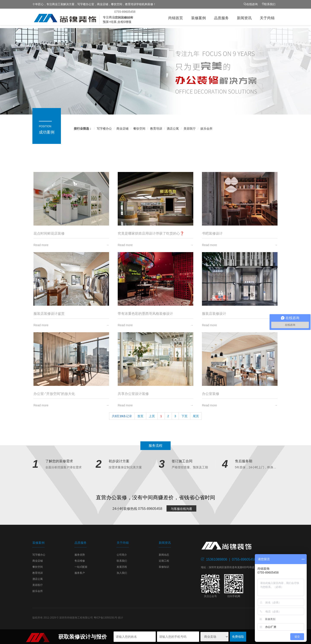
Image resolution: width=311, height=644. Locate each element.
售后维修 (80, 561)
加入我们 (122, 573)
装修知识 (164, 567)
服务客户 (80, 573)
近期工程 (164, 561)
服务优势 (80, 555)
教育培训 (156, 129)
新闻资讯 (244, 18)
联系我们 (270, 4)
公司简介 (122, 555)
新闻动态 (164, 555)
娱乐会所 (206, 129)
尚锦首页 (176, 18)
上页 (152, 416)
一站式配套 (81, 567)
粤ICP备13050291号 (106, 618)
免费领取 (238, 637)
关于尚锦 (267, 18)
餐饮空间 (139, 129)
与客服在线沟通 (181, 509)
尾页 (196, 416)
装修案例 (198, 18)
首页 (140, 416)
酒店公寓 (173, 129)
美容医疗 (190, 129)
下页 (184, 416)
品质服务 (221, 18)
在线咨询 (252, 4)
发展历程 (122, 567)
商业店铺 (122, 129)
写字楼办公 (104, 129)
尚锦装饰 (78, 18)
